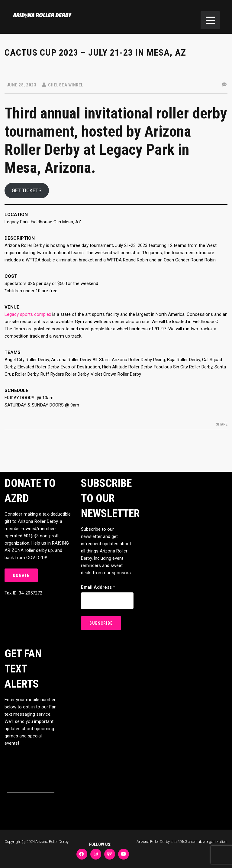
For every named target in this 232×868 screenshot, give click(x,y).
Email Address (98, 587)
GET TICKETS (27, 190)
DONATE (21, 575)
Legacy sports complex (28, 314)
